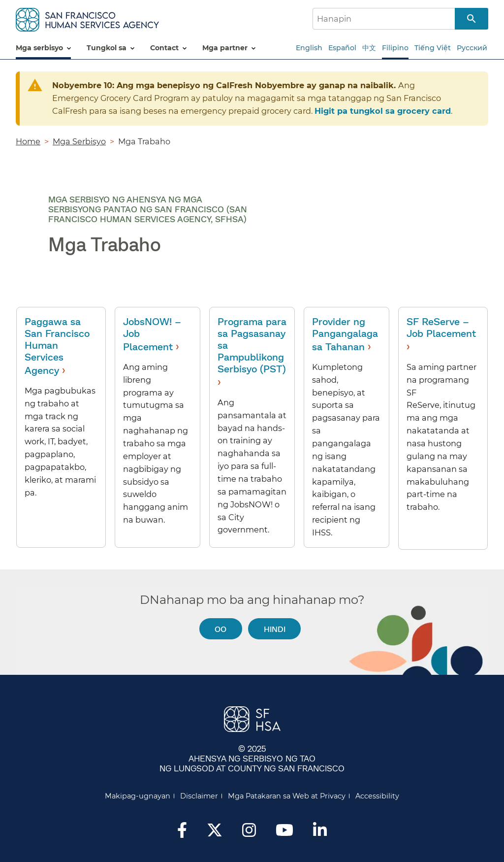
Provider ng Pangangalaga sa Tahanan (345, 334)
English (309, 48)
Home (28, 141)
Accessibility (377, 796)
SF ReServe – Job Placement (441, 327)
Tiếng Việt (433, 48)
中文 (369, 48)
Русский (472, 48)
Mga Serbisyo (79, 141)
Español (342, 48)
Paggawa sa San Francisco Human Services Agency (57, 346)
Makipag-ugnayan (138, 796)
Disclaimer (199, 796)
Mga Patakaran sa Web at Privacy (287, 796)
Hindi (275, 629)
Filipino (395, 48)
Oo (220, 629)
